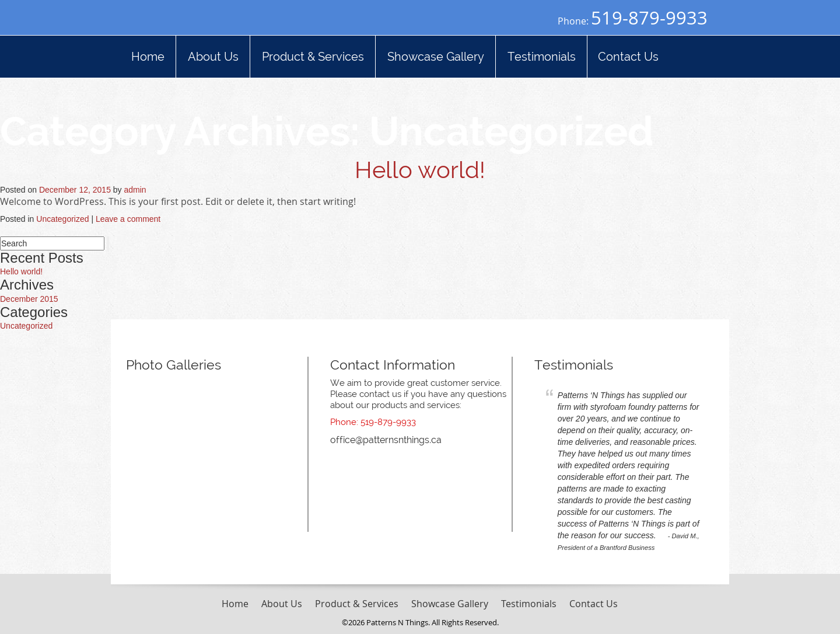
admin (135, 190)
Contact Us (594, 604)
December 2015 (29, 299)
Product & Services (357, 604)
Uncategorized (62, 219)
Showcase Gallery (450, 604)
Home (235, 604)
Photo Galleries (174, 365)
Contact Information (393, 365)
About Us (282, 604)
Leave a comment (128, 219)
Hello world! (420, 170)
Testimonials (574, 365)
